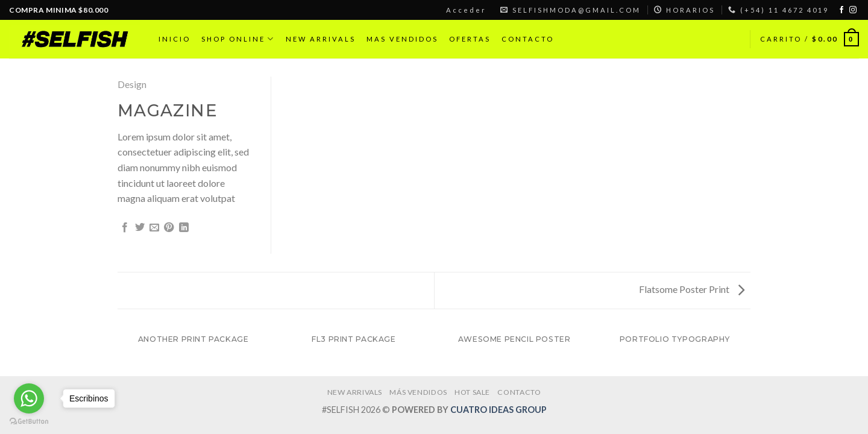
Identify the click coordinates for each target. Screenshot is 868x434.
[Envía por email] (154, 228)
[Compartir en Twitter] (140, 228)
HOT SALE (472, 392)
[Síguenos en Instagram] (853, 10)
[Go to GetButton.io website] (29, 422)
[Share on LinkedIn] (184, 228)
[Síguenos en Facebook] (841, 10)
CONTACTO (528, 39)
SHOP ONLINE (238, 39)
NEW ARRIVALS (321, 39)
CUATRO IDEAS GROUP (498, 410)
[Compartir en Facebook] (125, 228)
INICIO (175, 39)
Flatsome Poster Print (692, 289)
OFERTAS (470, 39)
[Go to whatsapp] (29, 398)
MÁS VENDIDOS (418, 392)
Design (132, 84)
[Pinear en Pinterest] (169, 228)
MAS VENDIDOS (402, 39)
